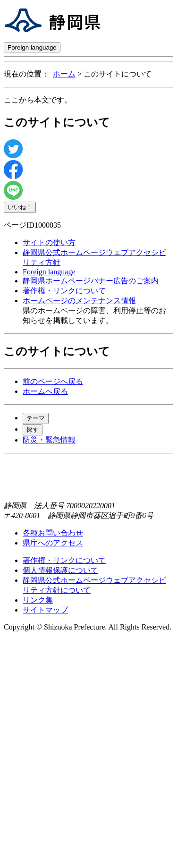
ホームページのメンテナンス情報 (79, 301)
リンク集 (38, 600)
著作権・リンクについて (64, 291)
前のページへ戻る (53, 381)
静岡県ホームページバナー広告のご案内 (91, 281)
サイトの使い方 (49, 243)
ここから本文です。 (38, 100)
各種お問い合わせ (53, 533)
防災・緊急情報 (49, 440)
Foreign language (32, 47)
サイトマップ (45, 610)
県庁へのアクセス (53, 543)
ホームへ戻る (45, 391)
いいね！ (20, 207)
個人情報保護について (60, 570)
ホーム (64, 74)
